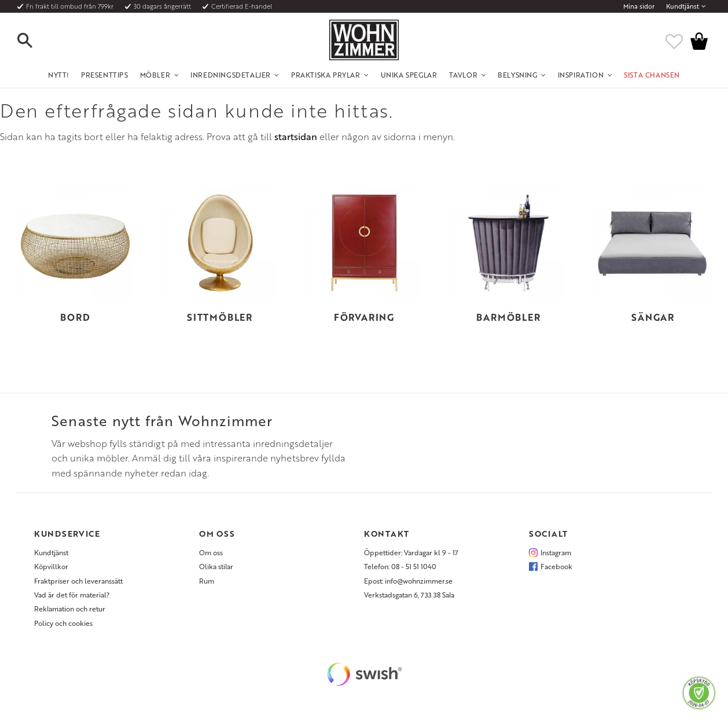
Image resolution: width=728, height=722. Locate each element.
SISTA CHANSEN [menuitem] (652, 75)
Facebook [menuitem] (556, 566)
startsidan (296, 137)
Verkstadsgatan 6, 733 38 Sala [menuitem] (409, 595)
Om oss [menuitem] (211, 552)
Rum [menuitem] (207, 581)
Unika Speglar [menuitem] (409, 75)
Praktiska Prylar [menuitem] (326, 75)
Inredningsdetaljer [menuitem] (231, 75)
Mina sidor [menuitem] (639, 6)
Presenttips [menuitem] (105, 75)
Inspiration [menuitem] (581, 75)
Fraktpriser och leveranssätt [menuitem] (78, 581)
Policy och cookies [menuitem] (63, 623)
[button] (35, 41)
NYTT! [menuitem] (59, 75)
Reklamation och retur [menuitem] (70, 609)
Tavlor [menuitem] (464, 75)
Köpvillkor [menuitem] (51, 566)
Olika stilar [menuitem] (216, 566)
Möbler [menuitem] (155, 75)
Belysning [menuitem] (517, 75)
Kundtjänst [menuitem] (683, 6)
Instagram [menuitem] (556, 552)
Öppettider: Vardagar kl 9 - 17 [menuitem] (411, 552)
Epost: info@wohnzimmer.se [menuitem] (408, 581)
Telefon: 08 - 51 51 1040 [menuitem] (400, 566)
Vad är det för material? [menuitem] (72, 595)
